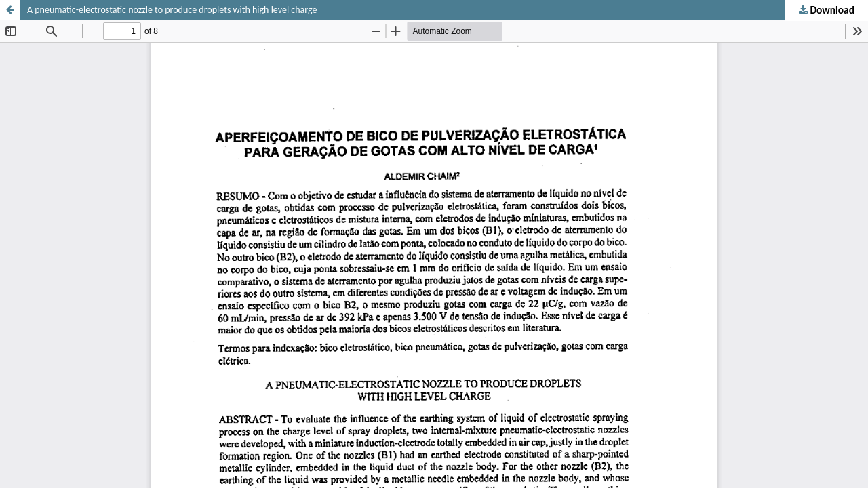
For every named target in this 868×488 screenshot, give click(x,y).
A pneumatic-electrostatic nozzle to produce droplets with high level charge (172, 10)
